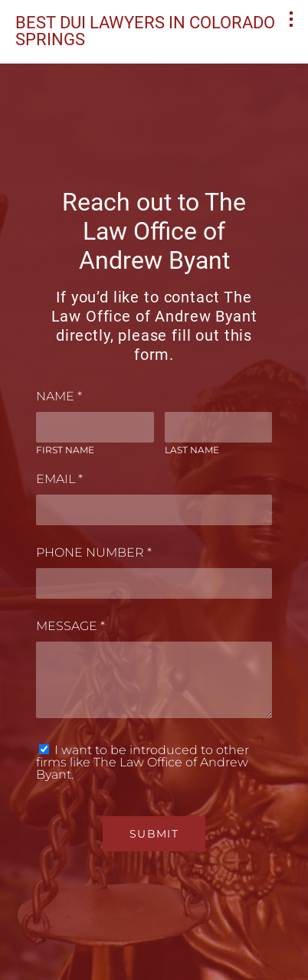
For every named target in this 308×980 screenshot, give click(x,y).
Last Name (192, 450)
